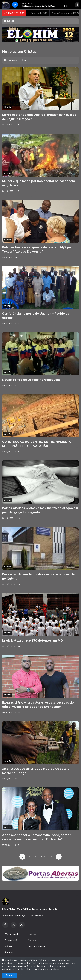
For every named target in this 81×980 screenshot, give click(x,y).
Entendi (10, 975)
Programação (11, 940)
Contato (32, 940)
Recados (9, 952)
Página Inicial (11, 934)
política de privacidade (47, 969)
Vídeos (8, 946)
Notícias (32, 934)
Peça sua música (36, 946)
